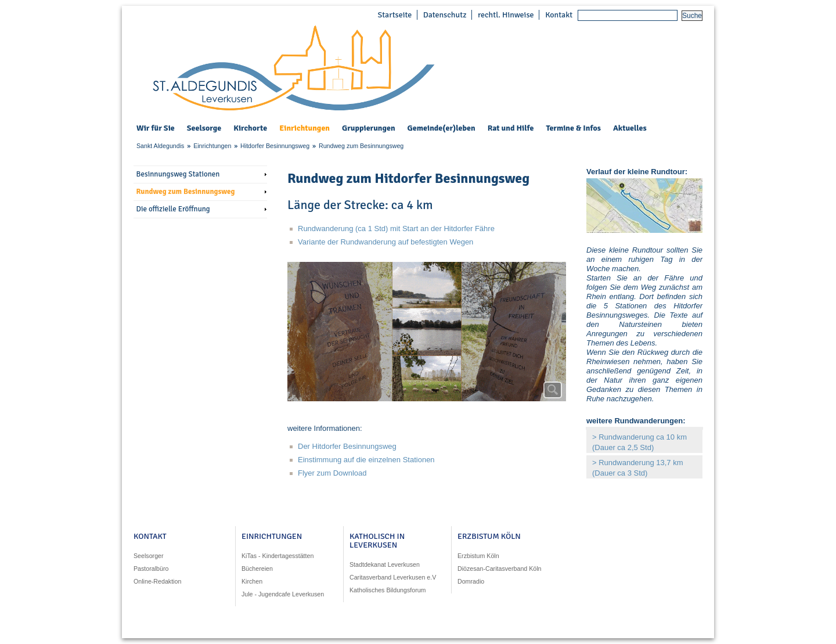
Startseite (394, 15)
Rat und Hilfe (511, 128)
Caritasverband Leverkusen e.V (393, 577)
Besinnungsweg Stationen (178, 174)
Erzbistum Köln (478, 556)
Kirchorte (250, 128)
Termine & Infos (573, 128)
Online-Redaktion (157, 581)
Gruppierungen (369, 128)
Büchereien (257, 569)
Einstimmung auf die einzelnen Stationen (366, 460)
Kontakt (559, 15)
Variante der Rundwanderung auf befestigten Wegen (385, 242)
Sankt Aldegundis (160, 146)
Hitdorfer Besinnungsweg (275, 146)
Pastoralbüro (151, 569)
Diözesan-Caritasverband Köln (500, 569)
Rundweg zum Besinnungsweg (361, 146)
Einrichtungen (305, 128)
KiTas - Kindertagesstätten (278, 556)
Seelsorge (204, 128)
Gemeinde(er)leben (442, 128)
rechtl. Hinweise (506, 15)
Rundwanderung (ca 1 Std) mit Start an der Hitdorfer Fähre (397, 229)
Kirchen (252, 581)
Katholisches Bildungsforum (388, 590)
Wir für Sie (156, 128)
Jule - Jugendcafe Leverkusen (283, 594)
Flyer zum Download (332, 473)
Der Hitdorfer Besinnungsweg (347, 446)
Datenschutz (445, 15)
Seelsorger (149, 556)
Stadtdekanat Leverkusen (385, 564)
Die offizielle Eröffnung (173, 209)
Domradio (471, 581)
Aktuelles (630, 128)
